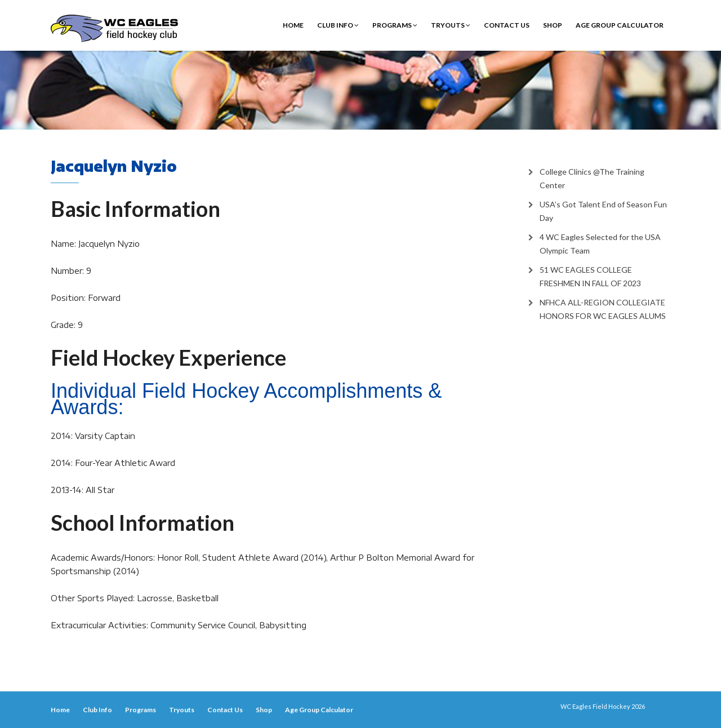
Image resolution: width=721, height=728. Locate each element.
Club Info (338, 25)
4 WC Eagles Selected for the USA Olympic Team (600, 244)
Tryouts (451, 25)
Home (293, 25)
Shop (553, 25)
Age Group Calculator (620, 25)
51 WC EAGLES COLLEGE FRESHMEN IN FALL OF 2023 (590, 276)
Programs (395, 25)
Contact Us (507, 25)
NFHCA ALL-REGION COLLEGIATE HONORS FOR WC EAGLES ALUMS (603, 309)
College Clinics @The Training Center (592, 178)
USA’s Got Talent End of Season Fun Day (603, 211)
